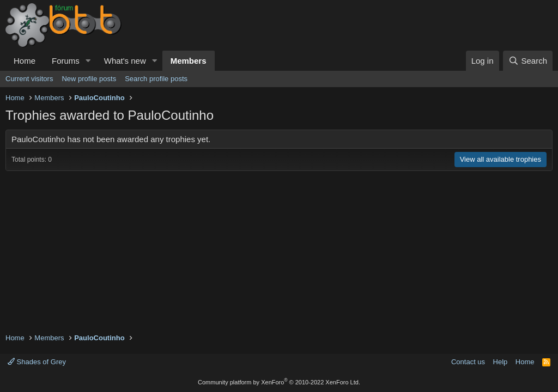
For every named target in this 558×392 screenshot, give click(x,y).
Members (189, 61)
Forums (66, 61)
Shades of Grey (37, 362)
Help (501, 362)
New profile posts (89, 79)
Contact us (468, 362)
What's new (125, 61)
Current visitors (29, 79)
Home (25, 61)
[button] (88, 61)
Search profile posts (156, 79)
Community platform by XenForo (279, 382)
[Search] (528, 61)
